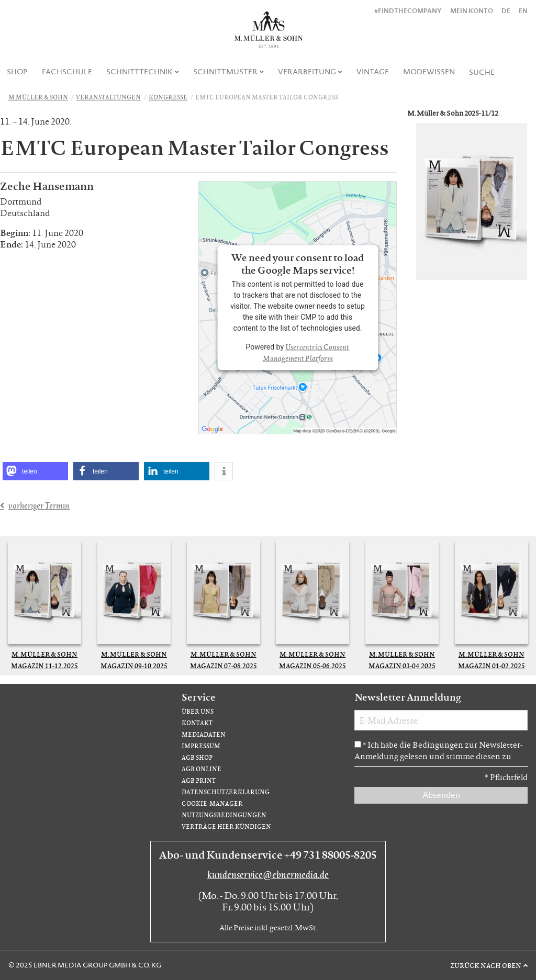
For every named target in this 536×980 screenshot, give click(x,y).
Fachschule (67, 72)
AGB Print (199, 780)
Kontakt (197, 723)
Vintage (373, 72)
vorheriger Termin (39, 505)
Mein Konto (472, 11)
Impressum (201, 746)
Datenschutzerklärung (226, 792)
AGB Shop (197, 757)
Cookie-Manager (212, 803)
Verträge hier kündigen (226, 826)
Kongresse (168, 97)
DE (506, 11)
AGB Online (202, 769)
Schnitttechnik (139, 72)
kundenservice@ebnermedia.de (268, 874)
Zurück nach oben (486, 965)
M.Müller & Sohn (38, 97)
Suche (482, 72)
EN (523, 11)
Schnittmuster (225, 72)
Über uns (198, 711)
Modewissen (429, 72)
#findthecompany (408, 11)
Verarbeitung (307, 72)
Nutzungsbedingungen (224, 815)
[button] (35, 471)
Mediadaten (204, 734)
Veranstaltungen (108, 97)
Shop (17, 72)
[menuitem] (18, 72)
